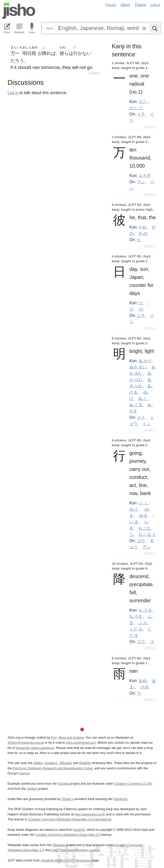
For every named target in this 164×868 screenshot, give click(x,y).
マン (141, 182)
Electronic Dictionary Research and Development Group (53, 768)
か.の (143, 233)
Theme (140, 5)
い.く (143, 503)
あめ (143, 681)
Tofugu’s (67, 799)
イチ (141, 114)
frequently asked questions (35, 748)
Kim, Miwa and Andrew (67, 738)
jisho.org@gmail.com (81, 743)
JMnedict (66, 763)
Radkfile (85, 763)
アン (146, 547)
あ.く (143, 398)
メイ (141, 417)
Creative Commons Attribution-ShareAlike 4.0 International (70, 819)
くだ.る (136, 629)
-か (141, 309)
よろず (145, 175)
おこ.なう (147, 534)
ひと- (143, 101)
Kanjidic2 (51, 763)
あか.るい (138, 367)
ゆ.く (134, 509)
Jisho (19, 11)
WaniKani (120, 799)
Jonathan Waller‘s (53, 860)
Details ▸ (150, 127)
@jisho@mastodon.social (26, 743)
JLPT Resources (79, 860)
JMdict (38, 763)
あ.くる (136, 405)
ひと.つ (136, 108)
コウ (141, 541)
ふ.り (143, 623)
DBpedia (59, 845)
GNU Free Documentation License (76, 850)
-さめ (144, 687)
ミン (146, 424)
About (125, 5)
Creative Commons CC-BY (133, 784)
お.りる (145, 610)
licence (25, 773)
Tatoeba (96, 73)
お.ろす (136, 616)
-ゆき (143, 515)
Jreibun (32, 789)
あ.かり (145, 361)
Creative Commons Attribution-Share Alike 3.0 (68, 835)
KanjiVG (79, 830)
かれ (143, 227)
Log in (155, 5)
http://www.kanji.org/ (89, 814)
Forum (111, 5)
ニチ (141, 315)
